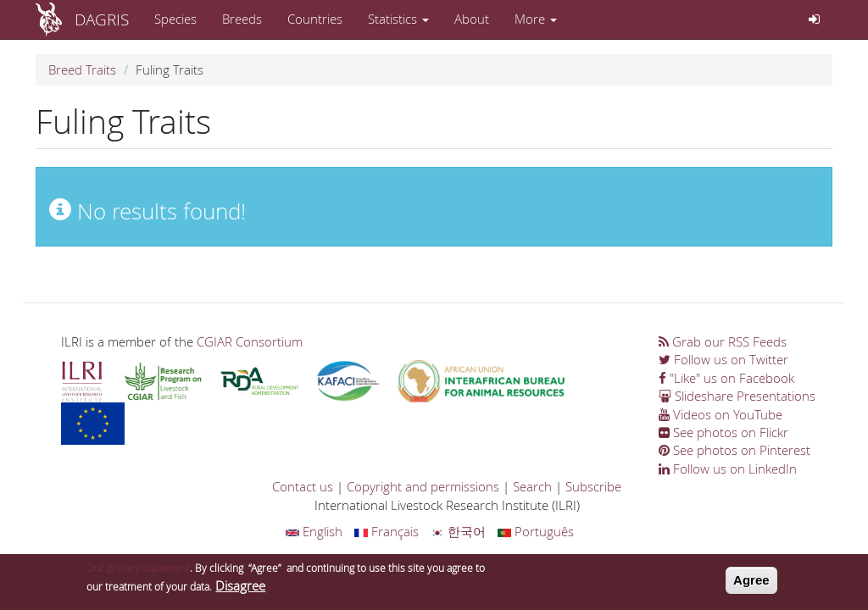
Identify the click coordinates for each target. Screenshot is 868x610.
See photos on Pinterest (734, 450)
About (472, 19)
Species (175, 19)
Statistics (398, 19)
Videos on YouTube (721, 414)
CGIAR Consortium (250, 341)
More (536, 19)
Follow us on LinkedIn (728, 469)
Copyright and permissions (423, 486)
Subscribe (593, 486)
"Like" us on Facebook (726, 378)
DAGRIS (102, 19)
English (314, 531)
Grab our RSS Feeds (723, 341)
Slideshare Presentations (737, 396)
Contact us (303, 486)
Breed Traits (82, 69)
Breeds (242, 19)
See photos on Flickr (723, 432)
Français (387, 531)
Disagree (240, 589)
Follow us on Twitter (723, 359)
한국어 (458, 531)
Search (532, 486)
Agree (751, 583)
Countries (315, 19)
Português (536, 531)
